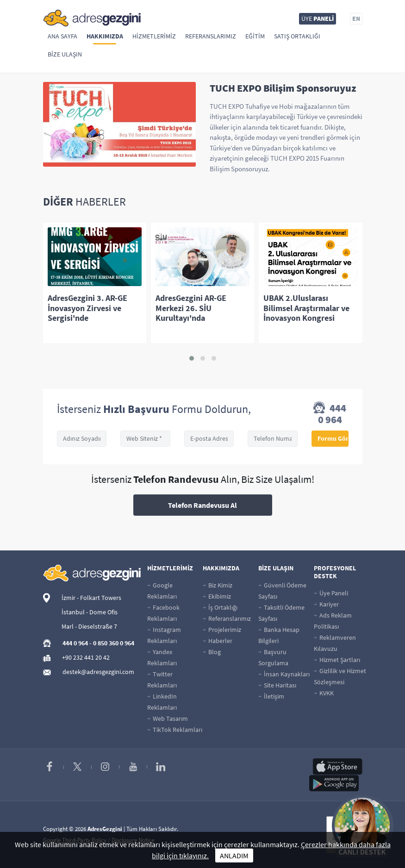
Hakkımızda (105, 36)
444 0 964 (330, 414)
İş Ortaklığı (220, 607)
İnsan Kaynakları (284, 674)
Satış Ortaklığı (297, 36)
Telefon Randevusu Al (202, 505)
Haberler (218, 641)
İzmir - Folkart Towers (91, 598)
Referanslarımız (211, 36)
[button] (192, 358)
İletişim (271, 696)
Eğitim (255, 36)
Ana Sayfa (62, 36)
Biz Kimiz (218, 585)
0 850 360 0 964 (114, 643)
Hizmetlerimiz (154, 36)
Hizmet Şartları (337, 660)
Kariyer (326, 604)
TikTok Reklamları (175, 730)
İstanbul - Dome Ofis (90, 612)
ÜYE (318, 19)
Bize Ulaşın (65, 54)
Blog (212, 652)
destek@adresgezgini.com (98, 672)
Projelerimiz (222, 630)
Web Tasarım (168, 718)
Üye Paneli (331, 593)
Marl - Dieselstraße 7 (89, 626)
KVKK (324, 693)
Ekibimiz (217, 596)
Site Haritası (277, 685)
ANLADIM (234, 856)
